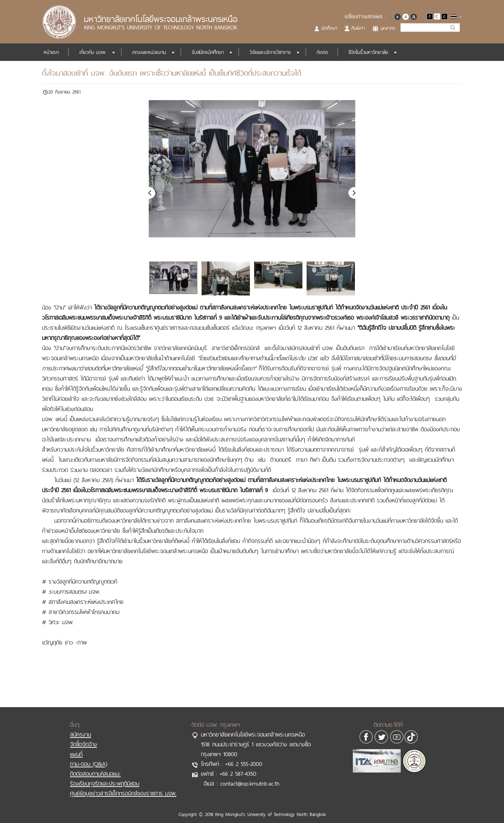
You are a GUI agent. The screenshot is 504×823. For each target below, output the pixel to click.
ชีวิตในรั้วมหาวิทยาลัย (368, 52)
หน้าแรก (51, 52)
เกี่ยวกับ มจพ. (93, 52)
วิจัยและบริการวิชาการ (270, 52)
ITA (418, 52)
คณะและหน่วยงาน (149, 52)
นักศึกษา (329, 28)
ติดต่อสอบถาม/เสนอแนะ (95, 766)
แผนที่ (76, 747)
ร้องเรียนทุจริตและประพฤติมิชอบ (105, 776)
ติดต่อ (322, 52)
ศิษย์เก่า (358, 28)
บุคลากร (388, 28)
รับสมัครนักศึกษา (208, 52)
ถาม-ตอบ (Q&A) (89, 756)
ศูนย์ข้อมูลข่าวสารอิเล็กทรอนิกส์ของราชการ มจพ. (123, 786)
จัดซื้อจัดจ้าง (83, 737)
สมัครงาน (80, 727)
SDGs (446, 52)
